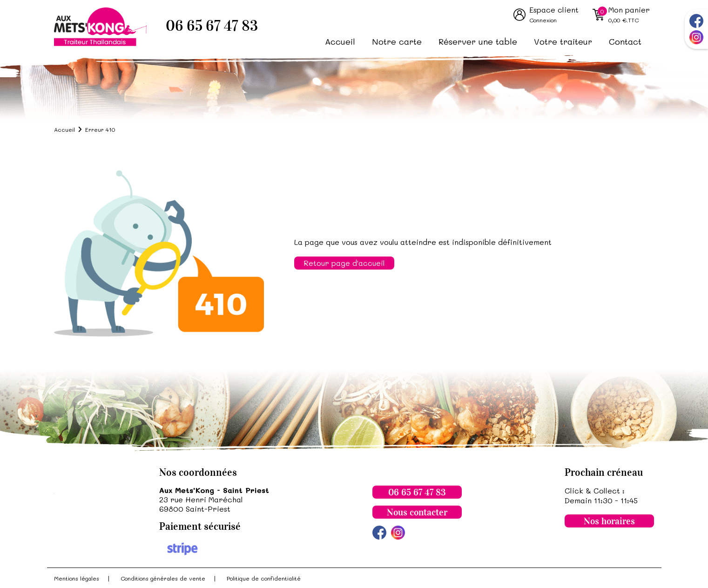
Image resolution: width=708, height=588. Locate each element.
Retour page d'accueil (344, 263)
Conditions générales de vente (163, 578)
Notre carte (397, 41)
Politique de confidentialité (264, 578)
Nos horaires (609, 521)
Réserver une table (478, 41)
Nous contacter (417, 512)
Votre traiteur (563, 41)
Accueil (340, 41)
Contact (625, 41)
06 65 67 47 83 (212, 26)
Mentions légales (77, 578)
